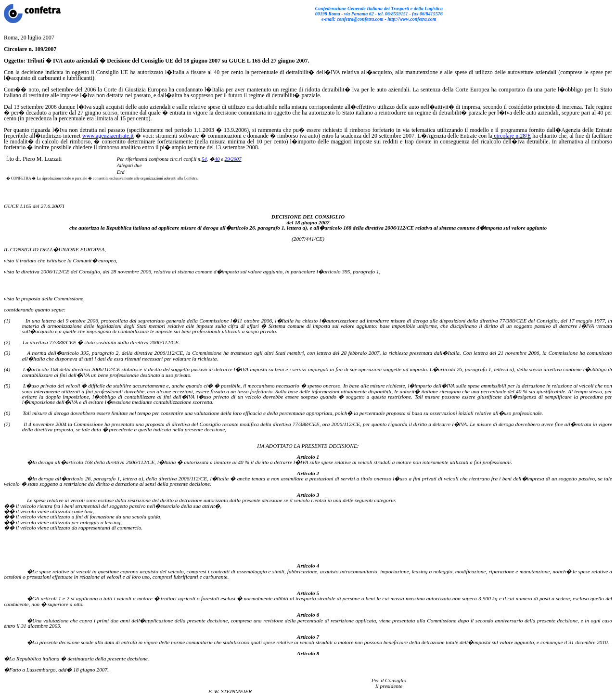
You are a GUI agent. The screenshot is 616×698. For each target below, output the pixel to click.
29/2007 (233, 159)
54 (204, 159)
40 (217, 159)
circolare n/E (512, 136)
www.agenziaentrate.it (108, 136)
